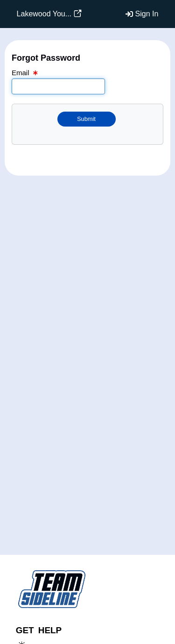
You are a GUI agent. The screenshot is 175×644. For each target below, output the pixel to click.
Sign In (147, 14)
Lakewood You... (44, 14)
